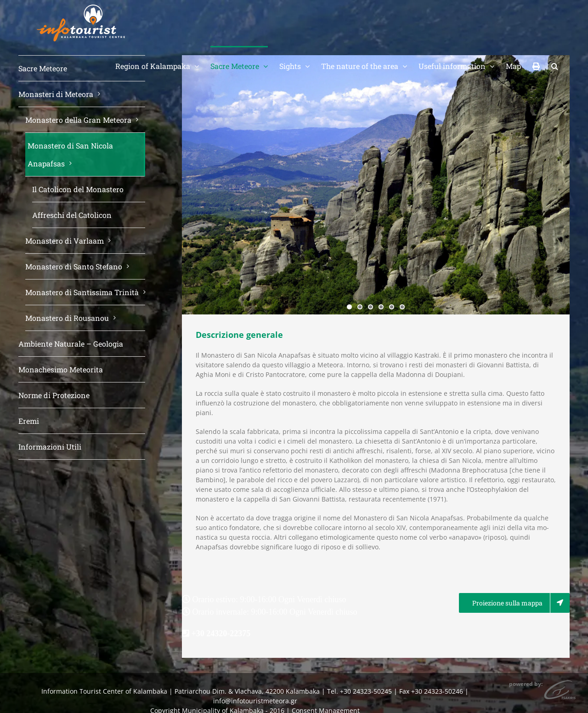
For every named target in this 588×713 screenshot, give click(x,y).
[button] (555, 65)
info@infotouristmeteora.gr (255, 701)
